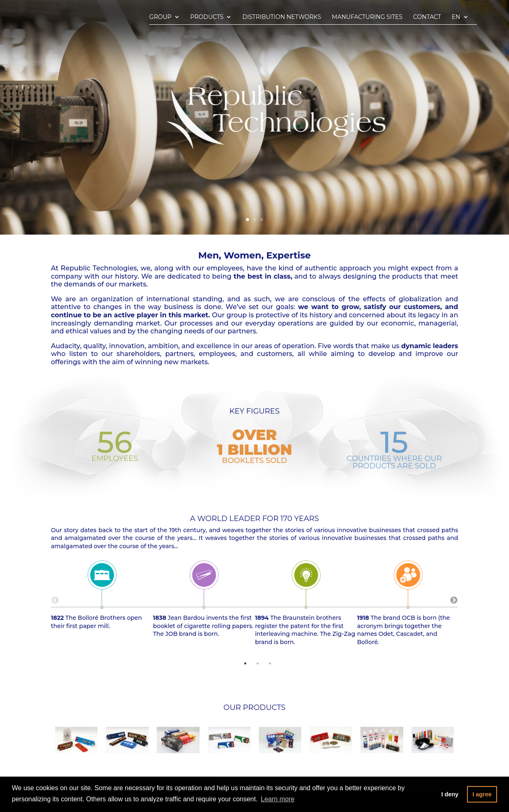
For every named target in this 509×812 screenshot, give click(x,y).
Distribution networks (282, 17)
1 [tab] (245, 663)
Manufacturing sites (367, 17)
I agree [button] (482, 794)
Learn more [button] (278, 799)
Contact (427, 17)
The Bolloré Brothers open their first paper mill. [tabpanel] (102, 597)
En (456, 17)
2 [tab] (258, 663)
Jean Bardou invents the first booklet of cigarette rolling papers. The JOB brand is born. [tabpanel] (204, 601)
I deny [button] (450, 794)
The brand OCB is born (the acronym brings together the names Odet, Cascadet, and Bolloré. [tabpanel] (408, 605)
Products (207, 17)
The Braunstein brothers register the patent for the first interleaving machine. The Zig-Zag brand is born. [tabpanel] (306, 605)
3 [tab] (270, 663)
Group (160, 17)
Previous (55, 600)
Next (454, 600)
